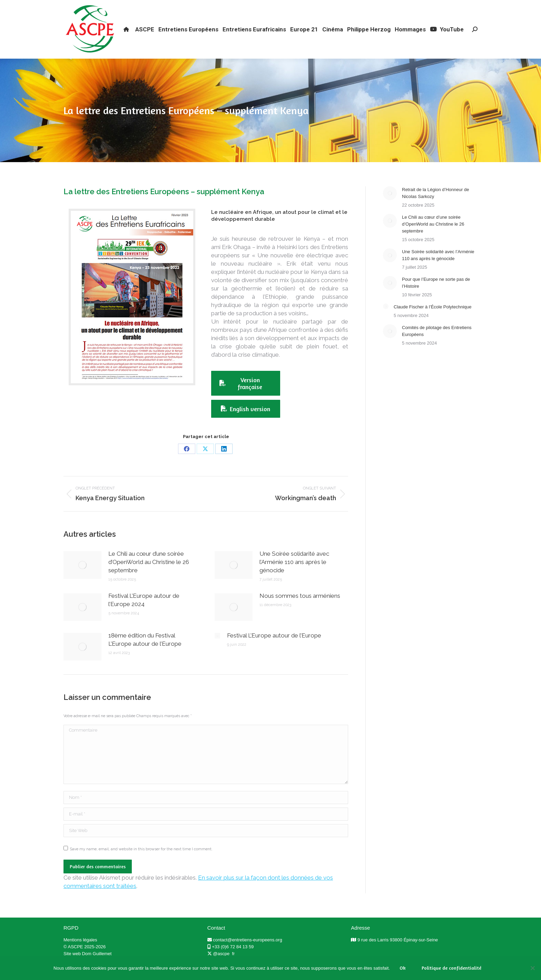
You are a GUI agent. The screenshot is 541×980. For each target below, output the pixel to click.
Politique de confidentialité (451, 968)
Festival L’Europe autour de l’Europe (274, 648)
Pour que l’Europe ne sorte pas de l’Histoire (436, 295)
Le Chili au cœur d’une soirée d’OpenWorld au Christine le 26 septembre (149, 574)
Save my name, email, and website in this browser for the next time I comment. (141, 862)
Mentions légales (80, 952)
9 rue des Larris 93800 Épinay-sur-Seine (398, 952)
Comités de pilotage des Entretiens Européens (437, 343)
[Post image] (82, 577)
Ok (403, 968)
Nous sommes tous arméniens (300, 608)
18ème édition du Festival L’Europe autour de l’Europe (145, 652)
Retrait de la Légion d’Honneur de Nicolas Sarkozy (435, 205)
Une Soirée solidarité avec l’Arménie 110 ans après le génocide (294, 574)
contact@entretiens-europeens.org (247, 952)
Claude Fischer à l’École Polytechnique (432, 319)
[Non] (532, 968)
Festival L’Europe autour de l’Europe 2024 (144, 612)
